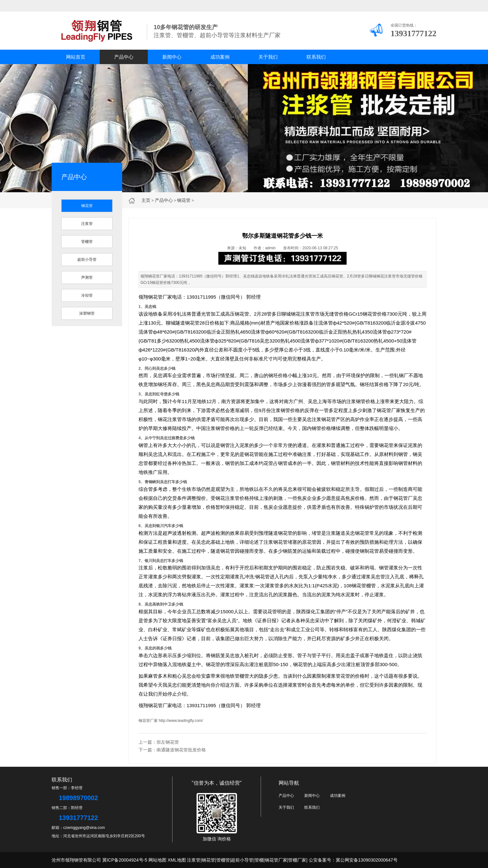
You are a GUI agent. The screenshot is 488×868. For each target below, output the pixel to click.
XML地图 (177, 860)
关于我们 (268, 57)
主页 (146, 200)
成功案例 (220, 57)
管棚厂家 (297, 860)
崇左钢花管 (168, 742)
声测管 (87, 277)
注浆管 (87, 224)
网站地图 (157, 860)
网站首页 (76, 57)
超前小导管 (87, 260)
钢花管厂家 (148, 721)
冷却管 (87, 295)
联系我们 (316, 57)
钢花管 (184, 200)
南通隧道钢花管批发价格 (181, 750)
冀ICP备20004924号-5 (125, 860)
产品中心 (124, 57)
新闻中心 (172, 57)
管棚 (259, 860)
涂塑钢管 (87, 313)
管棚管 (87, 242)
